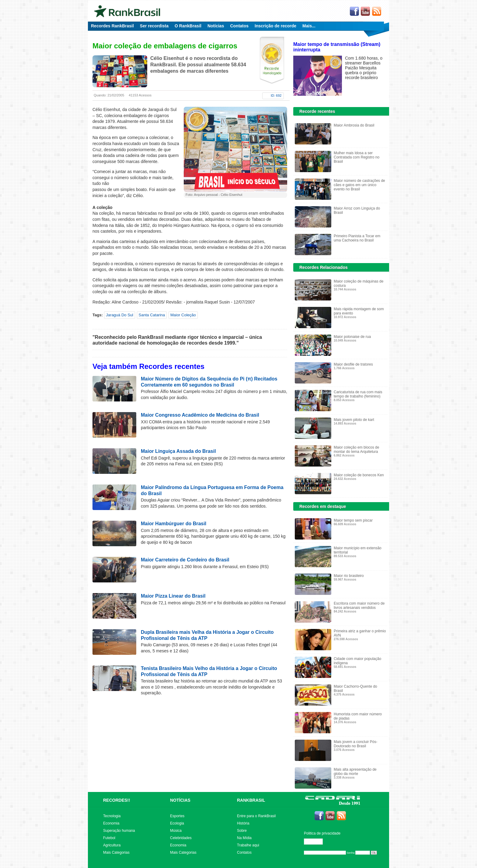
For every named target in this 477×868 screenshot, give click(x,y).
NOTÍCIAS (180, 800)
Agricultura (112, 845)
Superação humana (119, 831)
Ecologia (177, 823)
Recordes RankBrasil (112, 26)
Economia (111, 823)
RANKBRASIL (251, 800)
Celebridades (181, 838)
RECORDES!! (117, 800)
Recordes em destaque (323, 506)
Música (176, 831)
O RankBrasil (188, 26)
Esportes (177, 816)
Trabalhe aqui (248, 845)
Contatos (239, 26)
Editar (316, 842)
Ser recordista (154, 26)
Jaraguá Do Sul (120, 315)
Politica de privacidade (322, 833)
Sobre (242, 831)
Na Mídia (244, 838)
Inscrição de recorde (275, 26)
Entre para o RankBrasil (256, 816)
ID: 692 (276, 95)
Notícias (216, 26)
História (243, 823)
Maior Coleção (183, 315)
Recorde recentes (317, 111)
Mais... (309, 26)
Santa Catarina (152, 315)
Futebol (109, 838)
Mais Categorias (116, 852)
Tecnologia (112, 816)
